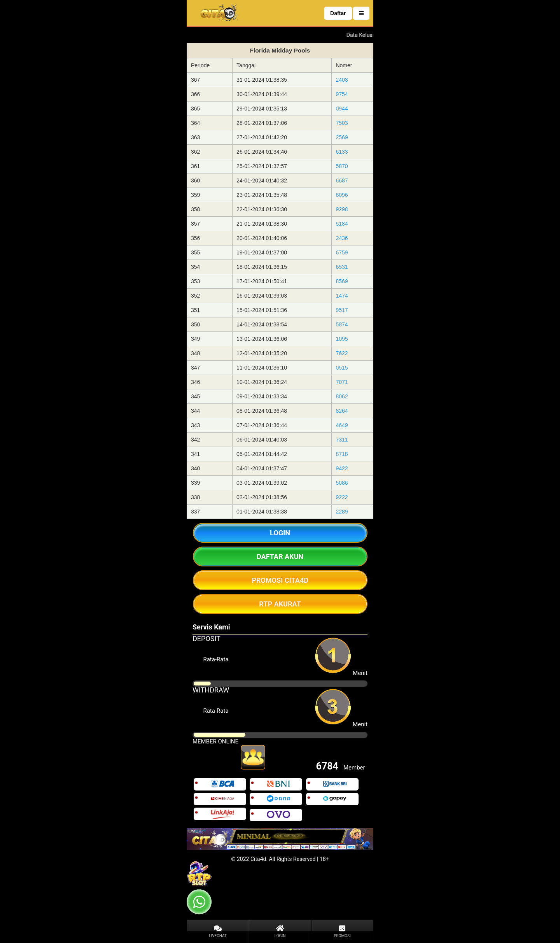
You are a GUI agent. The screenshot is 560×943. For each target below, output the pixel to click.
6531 (342, 267)
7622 (342, 353)
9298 (342, 209)
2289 (342, 512)
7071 (342, 382)
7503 (342, 123)
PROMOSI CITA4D (280, 580)
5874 (342, 324)
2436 (342, 238)
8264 (342, 411)
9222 (342, 497)
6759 (342, 252)
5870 (342, 166)
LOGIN (280, 533)
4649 (342, 425)
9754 (342, 94)
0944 (342, 109)
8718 (342, 454)
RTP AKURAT (280, 604)
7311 (342, 440)
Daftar (338, 13)
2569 (342, 137)
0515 (342, 368)
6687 (342, 181)
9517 (342, 310)
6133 (342, 152)
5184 (342, 224)
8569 (342, 281)
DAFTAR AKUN (280, 557)
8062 (342, 396)
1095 (342, 339)
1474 (342, 296)
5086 (342, 483)
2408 (342, 80)
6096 (342, 195)
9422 (342, 468)
